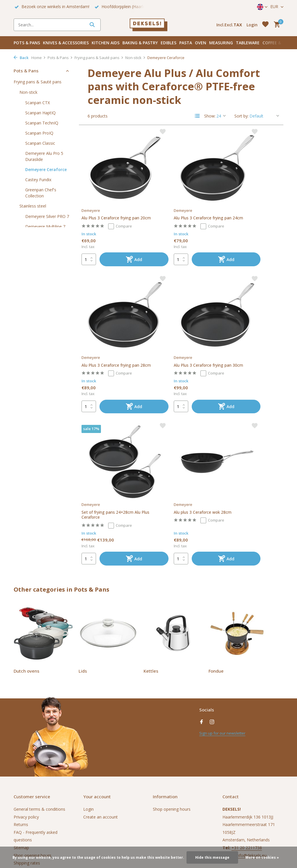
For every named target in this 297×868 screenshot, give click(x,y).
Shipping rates (27, 811)
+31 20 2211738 (247, 795)
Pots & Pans (27, 43)
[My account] (252, 25)
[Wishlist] (265, 25)
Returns (21, 772)
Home (39, 58)
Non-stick (135, 58)
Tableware (248, 43)
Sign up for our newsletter (224, 681)
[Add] (122, 243)
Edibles (169, 43)
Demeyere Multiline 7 (45, 226)
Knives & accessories (66, 43)
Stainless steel (33, 206)
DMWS (91, 843)
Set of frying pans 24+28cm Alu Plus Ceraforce (171, 331)
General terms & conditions (39, 757)
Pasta (186, 43)
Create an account (100, 764)
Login (88, 757)
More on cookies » (262, 857)
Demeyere (94, 187)
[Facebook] (202, 670)
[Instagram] (212, 670)
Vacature (22, 818)
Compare (125, 209)
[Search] (57, 25)
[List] (197, 116)
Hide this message (212, 857)
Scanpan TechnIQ (42, 123)
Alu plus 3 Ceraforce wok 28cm (247, 329)
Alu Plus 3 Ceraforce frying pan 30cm (112, 329)
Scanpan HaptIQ (40, 113)
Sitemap (21, 795)
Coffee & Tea (276, 43)
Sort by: (241, 116)
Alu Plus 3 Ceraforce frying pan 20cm (112, 198)
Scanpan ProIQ (39, 133)
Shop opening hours (32, 803)
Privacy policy (26, 764)
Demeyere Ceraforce (46, 169)
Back (21, 58)
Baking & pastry (140, 43)
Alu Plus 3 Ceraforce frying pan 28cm (249, 198)
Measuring (221, 43)
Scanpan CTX (38, 103)
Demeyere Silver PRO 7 (47, 216)
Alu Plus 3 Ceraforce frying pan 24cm (181, 198)
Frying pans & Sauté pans (99, 58)
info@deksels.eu (251, 803)
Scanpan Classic (40, 143)
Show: (210, 116)
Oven (201, 43)
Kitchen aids (106, 43)
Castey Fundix (38, 180)
